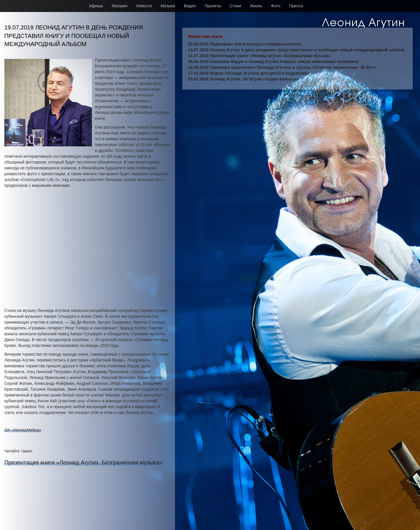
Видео (190, 6)
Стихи (236, 6)
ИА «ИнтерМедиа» (23, 430)
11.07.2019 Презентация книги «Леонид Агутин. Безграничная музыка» (259, 56)
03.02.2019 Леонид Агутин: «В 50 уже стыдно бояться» (243, 79)
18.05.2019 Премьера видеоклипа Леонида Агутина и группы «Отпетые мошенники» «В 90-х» (282, 67)
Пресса (296, 6)
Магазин (120, 6)
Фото (276, 6)
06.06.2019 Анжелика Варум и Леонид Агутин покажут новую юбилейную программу (274, 62)
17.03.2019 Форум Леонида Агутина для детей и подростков (249, 73)
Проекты (213, 6)
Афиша (96, 6)
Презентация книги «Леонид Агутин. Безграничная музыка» (83, 462)
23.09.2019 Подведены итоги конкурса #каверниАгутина (245, 44)
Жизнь (256, 6)
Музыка (168, 6)
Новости (144, 6)
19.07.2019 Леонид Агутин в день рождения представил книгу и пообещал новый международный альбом (296, 50)
